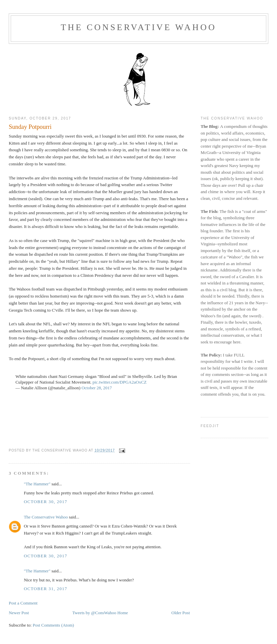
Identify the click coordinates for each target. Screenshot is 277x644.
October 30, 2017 (45, 502)
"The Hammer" (37, 484)
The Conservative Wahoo (138, 27)
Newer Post (19, 613)
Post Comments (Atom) (54, 625)
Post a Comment (23, 603)
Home (123, 613)
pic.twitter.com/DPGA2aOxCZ (120, 382)
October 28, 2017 (97, 388)
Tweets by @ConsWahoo (94, 613)
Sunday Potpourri (30, 127)
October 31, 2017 (45, 589)
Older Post (180, 613)
